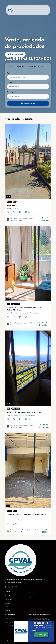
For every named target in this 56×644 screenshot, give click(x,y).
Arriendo (9, 204)
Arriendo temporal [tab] (37, 66)
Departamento (16, 306)
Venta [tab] (11, 66)
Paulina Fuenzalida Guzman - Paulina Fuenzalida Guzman (22, 222)
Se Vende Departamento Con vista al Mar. (25, 415)
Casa (15, 204)
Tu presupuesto (12, 92)
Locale (15, 513)
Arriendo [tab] (21, 66)
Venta (9, 306)
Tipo (9, 73)
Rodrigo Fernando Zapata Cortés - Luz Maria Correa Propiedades (24, 533)
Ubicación (10, 83)
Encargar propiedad (15, 54)
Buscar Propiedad (28, 103)
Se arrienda (12, 208)
